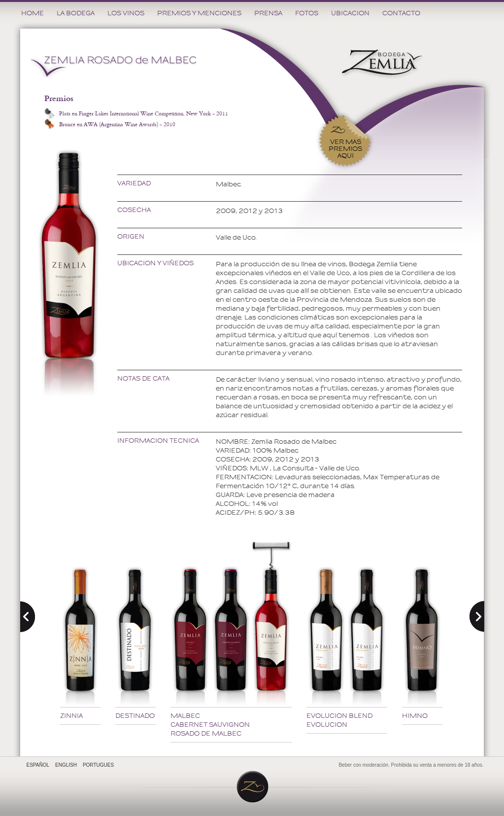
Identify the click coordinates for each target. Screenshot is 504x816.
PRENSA (268, 13)
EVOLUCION (327, 725)
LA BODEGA (76, 13)
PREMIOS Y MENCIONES (199, 13)
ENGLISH (66, 765)
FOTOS (307, 13)
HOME (33, 13)
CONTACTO (401, 13)
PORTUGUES (98, 765)
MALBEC (185, 716)
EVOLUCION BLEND (339, 716)
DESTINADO (135, 716)
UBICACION (350, 13)
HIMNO (415, 716)
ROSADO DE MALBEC (206, 733)
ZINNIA (71, 716)
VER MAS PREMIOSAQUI (345, 149)
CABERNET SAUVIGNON (210, 725)
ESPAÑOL (38, 765)
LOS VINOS (126, 13)
